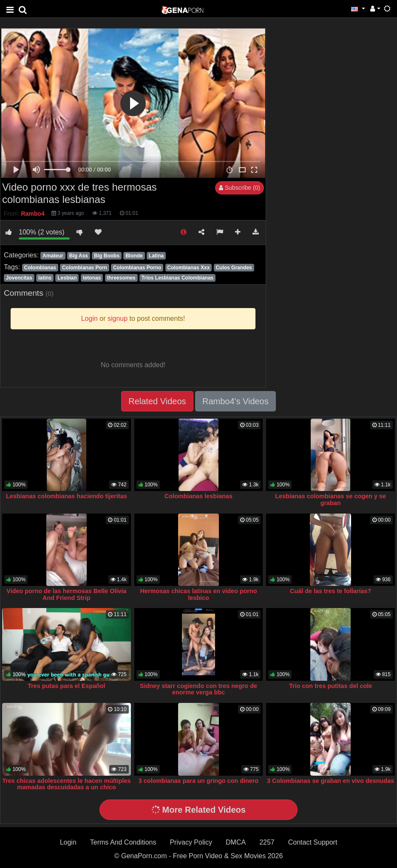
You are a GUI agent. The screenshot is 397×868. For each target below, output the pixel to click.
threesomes (121, 278)
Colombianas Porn (85, 268)
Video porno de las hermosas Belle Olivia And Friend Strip (66, 594)
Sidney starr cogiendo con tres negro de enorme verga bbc (198, 689)
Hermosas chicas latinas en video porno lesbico (198, 594)
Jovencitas (19, 278)
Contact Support (313, 842)
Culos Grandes (234, 268)
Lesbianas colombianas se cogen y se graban (330, 500)
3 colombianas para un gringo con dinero (198, 781)
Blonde (134, 256)
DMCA (236, 842)
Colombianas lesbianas (198, 496)
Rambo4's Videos (235, 401)
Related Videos (157, 401)
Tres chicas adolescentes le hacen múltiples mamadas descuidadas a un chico (66, 784)
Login (68, 842)
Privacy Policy (191, 842)
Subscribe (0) (240, 188)
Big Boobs (107, 256)
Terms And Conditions (123, 842)
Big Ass (79, 256)
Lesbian (67, 278)
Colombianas (40, 268)
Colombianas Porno (137, 268)
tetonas (92, 278)
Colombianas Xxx (188, 268)
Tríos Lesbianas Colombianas (177, 278)
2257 (267, 842)
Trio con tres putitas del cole (330, 686)
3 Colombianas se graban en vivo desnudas (330, 781)
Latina (156, 256)
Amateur (53, 256)
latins (45, 278)
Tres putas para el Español (66, 686)
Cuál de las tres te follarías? (330, 591)
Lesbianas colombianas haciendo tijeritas (67, 496)
